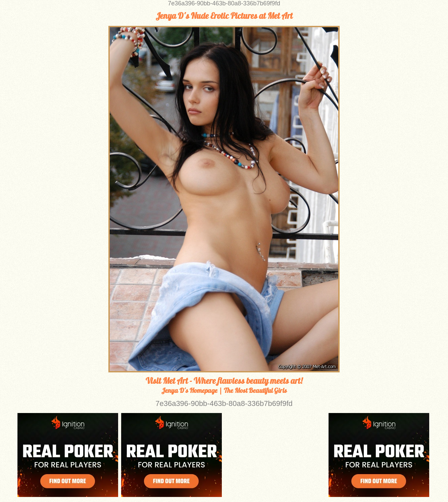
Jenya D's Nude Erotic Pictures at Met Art (224, 16)
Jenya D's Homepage (189, 390)
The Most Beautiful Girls (255, 390)
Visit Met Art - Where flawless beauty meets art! (224, 381)
